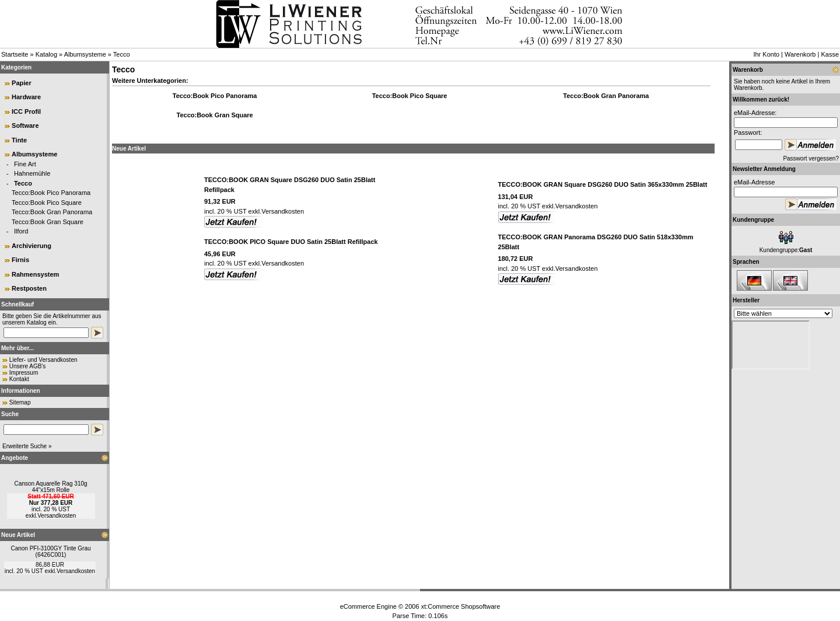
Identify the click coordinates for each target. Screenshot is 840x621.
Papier (22, 83)
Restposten (29, 288)
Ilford (21, 231)
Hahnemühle (32, 173)
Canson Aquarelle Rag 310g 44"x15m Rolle (50, 487)
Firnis (20, 260)
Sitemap (20, 402)
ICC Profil (26, 111)
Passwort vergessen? (811, 158)
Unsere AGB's (28, 366)
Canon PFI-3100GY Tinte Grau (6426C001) (50, 552)
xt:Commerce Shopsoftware (461, 606)
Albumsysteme (85, 54)
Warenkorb (800, 54)
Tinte (19, 140)
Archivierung (32, 246)
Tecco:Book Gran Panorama (52, 212)
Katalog (46, 54)
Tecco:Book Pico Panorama (51, 193)
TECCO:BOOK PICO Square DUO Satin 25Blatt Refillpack (291, 242)
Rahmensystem (35, 274)
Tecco (122, 54)
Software (25, 125)
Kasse (830, 54)
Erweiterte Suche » (27, 446)
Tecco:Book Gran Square (48, 222)
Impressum (24, 373)
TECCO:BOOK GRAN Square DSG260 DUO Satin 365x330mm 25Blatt (603, 184)
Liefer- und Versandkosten (43, 360)
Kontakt (19, 379)
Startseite (15, 54)
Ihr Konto (766, 54)
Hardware (26, 97)
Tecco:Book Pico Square (47, 203)
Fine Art (25, 164)
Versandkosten (57, 516)
